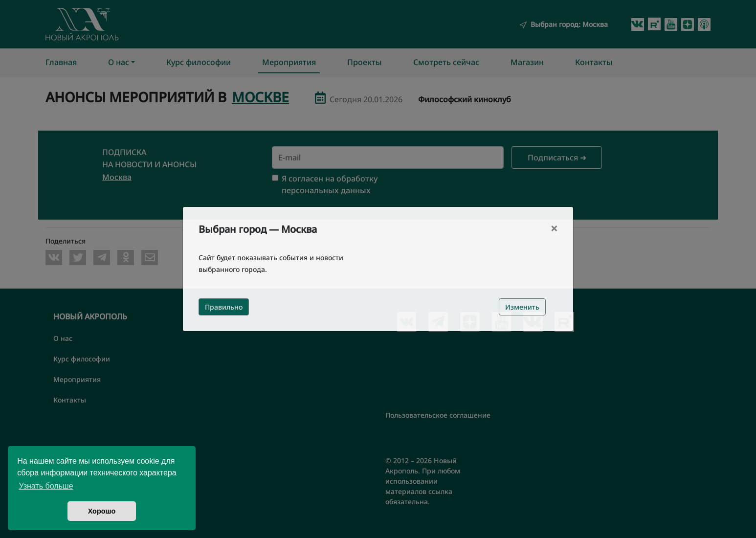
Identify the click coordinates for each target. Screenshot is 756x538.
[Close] (554, 228)
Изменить (522, 307)
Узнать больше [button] (46, 486)
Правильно (224, 307)
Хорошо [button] (102, 511)
